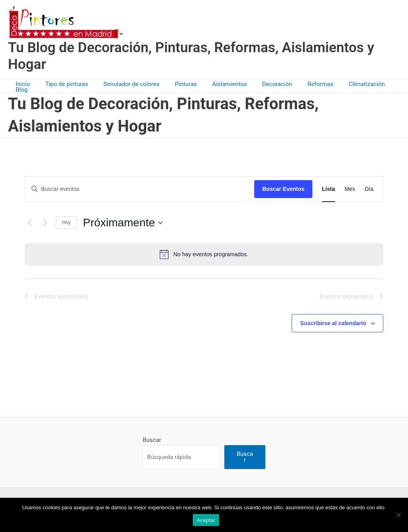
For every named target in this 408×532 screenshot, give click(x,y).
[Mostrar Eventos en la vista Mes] (350, 186)
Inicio (26, 84)
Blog (383, 84)
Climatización (347, 84)
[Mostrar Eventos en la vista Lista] (329, 186)
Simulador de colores (128, 84)
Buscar (152, 437)
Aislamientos (220, 84)
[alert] (204, 251)
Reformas (304, 84)
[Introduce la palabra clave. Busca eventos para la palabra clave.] (140, 186)
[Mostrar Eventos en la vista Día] (369, 186)
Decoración (264, 84)
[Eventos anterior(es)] (29, 219)
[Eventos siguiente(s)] (45, 219)
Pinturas (179, 84)
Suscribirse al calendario (333, 320)
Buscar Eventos (283, 186)
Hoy (66, 219)
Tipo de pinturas (67, 84)
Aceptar (206, 520)
